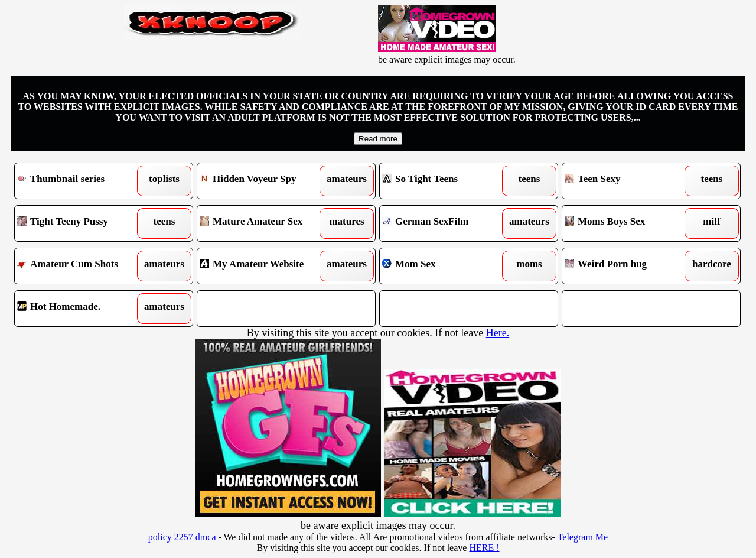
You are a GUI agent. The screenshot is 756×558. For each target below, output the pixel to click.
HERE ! (484, 548)
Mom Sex (446, 266)
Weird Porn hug (629, 266)
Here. (498, 333)
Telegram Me (583, 537)
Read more (378, 139)
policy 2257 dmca (182, 537)
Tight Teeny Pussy (81, 223)
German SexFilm (446, 223)
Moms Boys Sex (629, 223)
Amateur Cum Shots (81, 266)
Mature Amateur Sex (264, 223)
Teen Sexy (629, 181)
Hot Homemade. (81, 309)
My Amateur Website (264, 266)
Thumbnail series (81, 181)
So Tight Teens (446, 181)
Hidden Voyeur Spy (264, 181)
